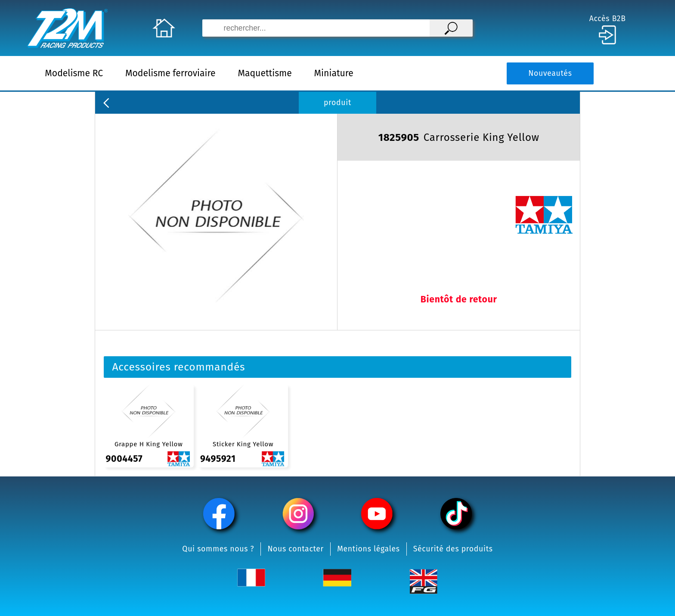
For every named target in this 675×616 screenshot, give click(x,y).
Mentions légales (368, 549)
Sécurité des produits (453, 549)
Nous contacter (296, 549)
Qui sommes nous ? (218, 549)
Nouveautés (550, 73)
